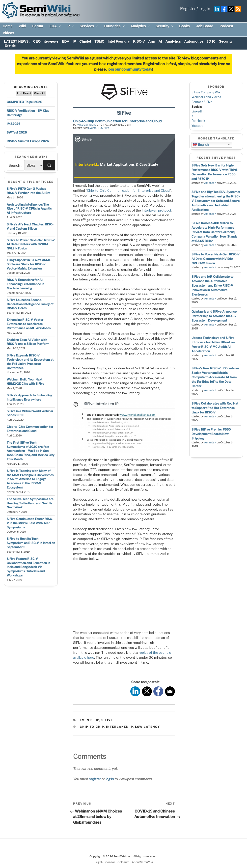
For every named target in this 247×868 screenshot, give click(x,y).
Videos (8, 33)
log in (110, 779)
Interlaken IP (119, 727)
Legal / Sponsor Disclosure (112, 862)
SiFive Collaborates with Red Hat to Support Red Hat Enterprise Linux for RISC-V (215, 408)
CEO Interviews (46, 41)
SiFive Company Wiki (206, 92)
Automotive (194, 41)
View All (40, 93)
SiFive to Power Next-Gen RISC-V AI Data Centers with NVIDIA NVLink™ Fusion (216, 259)
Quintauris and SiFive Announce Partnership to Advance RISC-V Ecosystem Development (214, 316)
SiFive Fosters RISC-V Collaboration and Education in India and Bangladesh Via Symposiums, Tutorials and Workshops (28, 567)
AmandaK (210, 183)
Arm (152, 41)
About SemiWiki (142, 862)
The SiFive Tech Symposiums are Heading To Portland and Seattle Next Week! (30, 503)
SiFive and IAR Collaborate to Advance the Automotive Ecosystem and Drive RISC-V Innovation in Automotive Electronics (212, 285)
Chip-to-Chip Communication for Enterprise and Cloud (30, 429)
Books (184, 26)
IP (71, 26)
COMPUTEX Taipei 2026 (24, 102)
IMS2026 (14, 124)
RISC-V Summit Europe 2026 (28, 141)
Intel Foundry (119, 41)
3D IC (211, 41)
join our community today (130, 69)
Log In (204, 9)
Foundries (115, 26)
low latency (148, 727)
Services (89, 26)
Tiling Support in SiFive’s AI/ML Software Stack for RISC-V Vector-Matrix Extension (29, 264)
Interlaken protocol (156, 210)
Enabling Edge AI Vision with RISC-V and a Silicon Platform (28, 342)
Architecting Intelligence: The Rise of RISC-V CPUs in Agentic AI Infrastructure (29, 209)
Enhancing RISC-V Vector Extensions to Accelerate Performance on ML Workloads (29, 324)
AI (160, 41)
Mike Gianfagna (87, 125)
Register (188, 9)
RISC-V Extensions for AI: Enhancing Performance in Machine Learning (25, 284)
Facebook (198, 121)
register (95, 779)
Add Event (24, 93)
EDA (55, 26)
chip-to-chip (92, 727)
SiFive (105, 128)
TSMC (99, 41)
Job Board (205, 26)
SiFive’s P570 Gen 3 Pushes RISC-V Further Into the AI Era (28, 191)
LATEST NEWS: (17, 41)
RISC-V (139, 41)
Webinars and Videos (206, 97)
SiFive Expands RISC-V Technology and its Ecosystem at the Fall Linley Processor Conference (30, 362)
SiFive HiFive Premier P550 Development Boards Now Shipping (211, 434)
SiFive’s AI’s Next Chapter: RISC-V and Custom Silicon (30, 226)
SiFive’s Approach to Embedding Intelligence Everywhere (29, 397)
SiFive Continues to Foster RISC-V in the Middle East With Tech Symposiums (30, 523)
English (201, 144)
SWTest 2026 (17, 132)
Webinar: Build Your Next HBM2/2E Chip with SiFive (26, 381)
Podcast (226, 26)
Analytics (140, 26)
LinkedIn (197, 111)
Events (10, 45)
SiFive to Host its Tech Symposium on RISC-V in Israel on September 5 (31, 543)
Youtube (197, 126)
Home (8, 26)
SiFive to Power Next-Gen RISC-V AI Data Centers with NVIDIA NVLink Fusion (31, 244)
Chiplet (85, 41)
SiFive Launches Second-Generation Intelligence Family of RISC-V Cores (30, 304)
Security (165, 26)
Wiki (22, 26)
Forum (38, 26)
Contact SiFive (202, 102)
